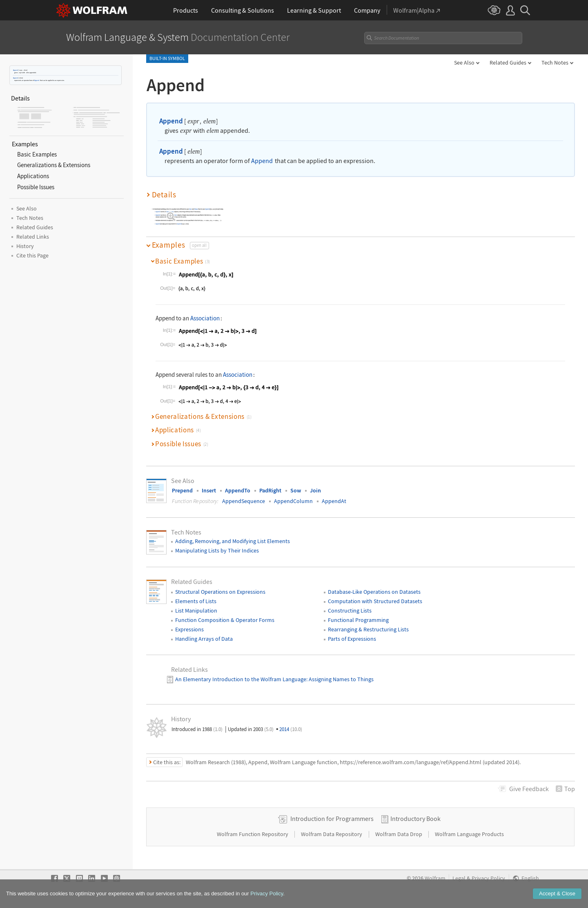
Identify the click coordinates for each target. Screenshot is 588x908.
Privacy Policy (488, 878)
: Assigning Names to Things (340, 679)
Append (16, 70)
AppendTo (238, 490)
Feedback (529, 789)
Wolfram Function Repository (253, 834)
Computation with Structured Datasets (375, 601)
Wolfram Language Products (469, 834)
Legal (459, 878)
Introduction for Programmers (332, 819)
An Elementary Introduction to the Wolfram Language (241, 679)
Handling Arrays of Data (204, 639)
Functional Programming (358, 620)
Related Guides (508, 63)
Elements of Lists (196, 601)
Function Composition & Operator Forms (225, 620)
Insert (209, 490)
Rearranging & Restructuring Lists (368, 629)
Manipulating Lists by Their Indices (217, 550)
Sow (296, 490)
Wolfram (435, 878)
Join (315, 490)
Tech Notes (555, 63)
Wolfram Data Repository (332, 834)
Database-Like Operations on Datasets (374, 592)
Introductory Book (415, 819)
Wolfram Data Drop (399, 834)
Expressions (189, 629)
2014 (291, 729)
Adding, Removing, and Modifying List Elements (233, 541)
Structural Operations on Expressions (220, 592)
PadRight (270, 490)
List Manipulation (196, 611)
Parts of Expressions (352, 639)
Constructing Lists (350, 611)
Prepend (182, 490)
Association (205, 318)
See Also (464, 63)
